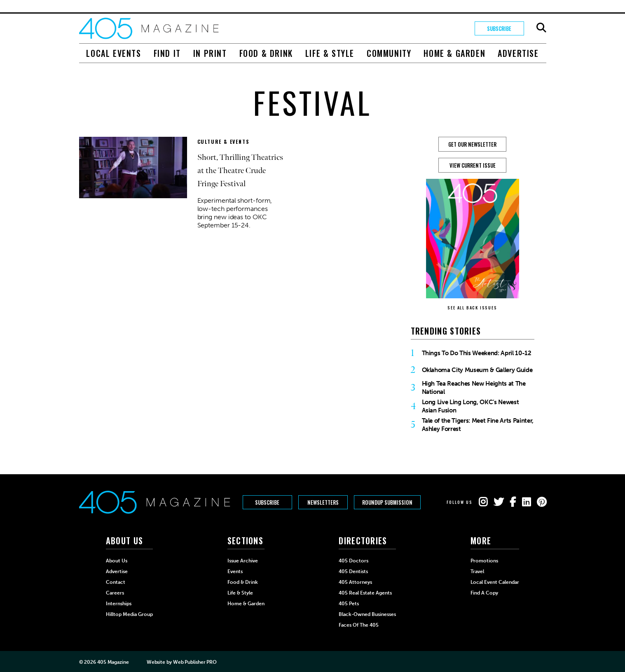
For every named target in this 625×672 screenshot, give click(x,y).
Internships (119, 604)
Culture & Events (224, 142)
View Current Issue (473, 165)
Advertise (518, 53)
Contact (116, 582)
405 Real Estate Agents (365, 593)
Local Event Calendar (495, 582)
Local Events (114, 53)
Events (235, 571)
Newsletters (323, 502)
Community (389, 53)
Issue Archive (243, 561)
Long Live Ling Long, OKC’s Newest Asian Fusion (471, 406)
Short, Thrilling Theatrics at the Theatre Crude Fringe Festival (240, 171)
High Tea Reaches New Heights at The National (474, 388)
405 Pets (349, 604)
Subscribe (499, 28)
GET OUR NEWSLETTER (472, 144)
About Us (117, 561)
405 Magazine (113, 662)
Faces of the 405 (359, 625)
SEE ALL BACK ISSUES (472, 308)
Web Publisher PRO (195, 662)
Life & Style (330, 53)
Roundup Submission (387, 502)
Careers (115, 593)
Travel (477, 571)
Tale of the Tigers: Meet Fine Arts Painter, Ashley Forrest (478, 425)
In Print (210, 53)
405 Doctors (353, 561)
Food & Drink (266, 53)
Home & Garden (454, 53)
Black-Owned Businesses (367, 614)
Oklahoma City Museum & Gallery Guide (477, 370)
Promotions (484, 561)
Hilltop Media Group (129, 614)
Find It (167, 53)
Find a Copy (484, 593)
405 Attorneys (355, 582)
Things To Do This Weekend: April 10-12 (477, 353)
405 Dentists (353, 571)
